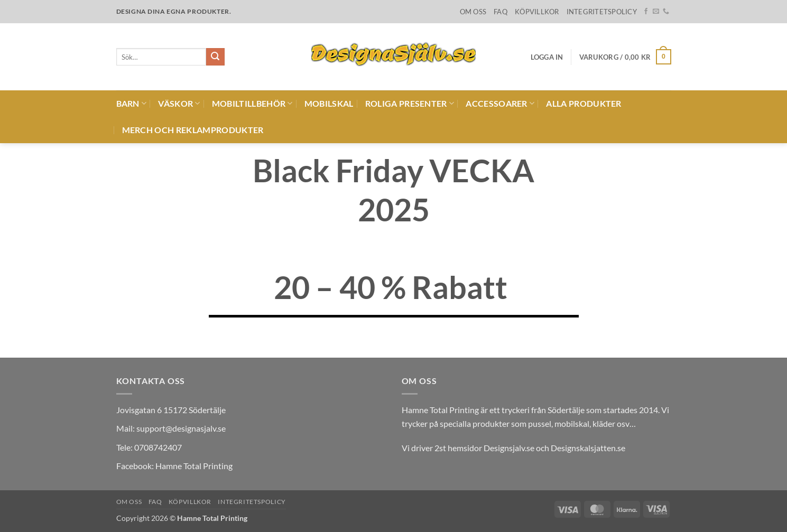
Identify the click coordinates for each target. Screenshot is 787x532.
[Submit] (215, 57)
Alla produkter (584, 103)
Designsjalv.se (509, 448)
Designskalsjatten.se (588, 448)
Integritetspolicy (602, 12)
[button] (547, 57)
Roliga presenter (410, 104)
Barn (132, 104)
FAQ (501, 12)
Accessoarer (500, 104)
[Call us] (666, 12)
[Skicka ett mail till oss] (656, 12)
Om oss (473, 12)
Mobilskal (329, 103)
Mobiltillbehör (252, 104)
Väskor (179, 104)
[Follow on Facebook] (646, 12)
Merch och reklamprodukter (193, 130)
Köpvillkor (537, 12)
